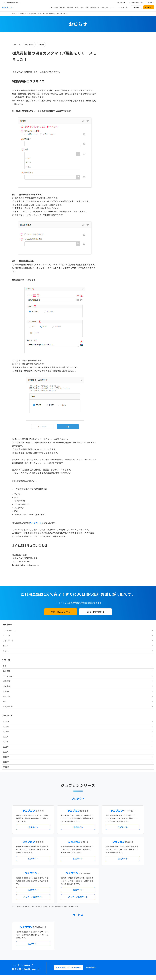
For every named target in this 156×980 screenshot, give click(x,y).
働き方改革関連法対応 (90, 859)
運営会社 (63, 943)
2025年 (109, 150)
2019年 (109, 180)
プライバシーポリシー (86, 943)
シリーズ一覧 (64, 873)
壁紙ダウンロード (114, 932)
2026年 (109, 145)
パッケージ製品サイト (33, 744)
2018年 (109, 185)
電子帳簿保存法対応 (106, 859)
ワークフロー (112, 99)
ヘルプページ (36, 523)
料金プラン (64, 922)
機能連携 (63, 7)
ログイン (151, 3)
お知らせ (23, 13)
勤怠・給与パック (100, 855)
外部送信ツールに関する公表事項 (129, 943)
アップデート (29, 45)
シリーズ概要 (53, 7)
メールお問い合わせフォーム (68, 815)
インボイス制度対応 (122, 859)
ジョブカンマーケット (87, 932)
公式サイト (33, 675)
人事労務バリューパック (68, 855)
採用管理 (110, 109)
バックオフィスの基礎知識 (69, 932)
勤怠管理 (110, 94)
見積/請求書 (111, 130)
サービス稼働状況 (99, 845)
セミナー (110, 69)
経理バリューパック (85, 855)
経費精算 (110, 104)
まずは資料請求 (95, 612)
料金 (87, 7)
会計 (108, 125)
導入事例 (70, 7)
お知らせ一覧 (95, 7)
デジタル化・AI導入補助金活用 (70, 859)
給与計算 (110, 120)
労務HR (41, 45)
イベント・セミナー (107, 7)
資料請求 (136, 7)
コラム (109, 74)
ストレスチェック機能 (67, 863)
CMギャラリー (101, 932)
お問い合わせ (121, 3)
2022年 (109, 165)
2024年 (109, 155)
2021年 (109, 170)
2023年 (109, 160)
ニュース (110, 59)
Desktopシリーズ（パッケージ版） (83, 873)
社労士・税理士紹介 (80, 883)
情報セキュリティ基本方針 (105, 943)
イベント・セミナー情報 (68, 903)
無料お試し (149, 7)
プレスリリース (113, 54)
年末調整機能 (129, 855)
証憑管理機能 (135, 859)
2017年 (109, 190)
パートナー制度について (137, 3)
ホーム (15, 13)
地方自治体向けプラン (115, 855)
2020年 (109, 175)
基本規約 (72, 943)
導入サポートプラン (83, 863)
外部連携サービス (66, 883)
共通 (108, 89)
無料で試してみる (61, 612)
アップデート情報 (86, 845)
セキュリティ (79, 7)
